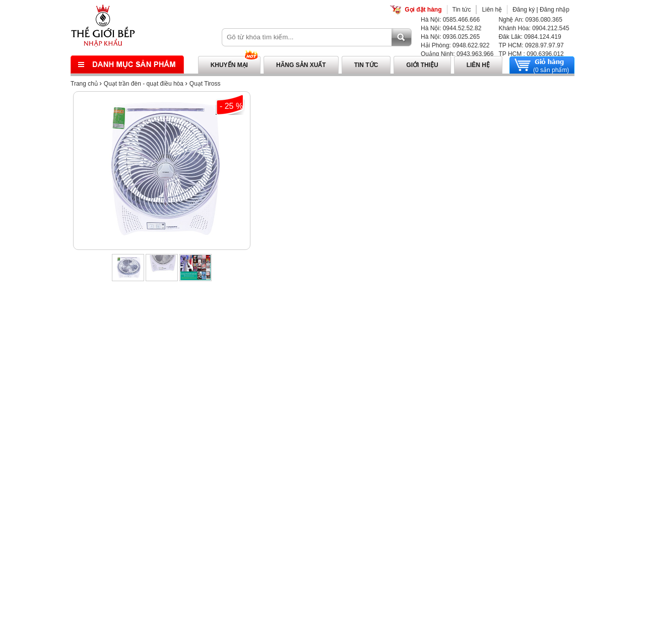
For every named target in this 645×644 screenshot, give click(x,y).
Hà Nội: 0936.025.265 (450, 37)
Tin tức (462, 10)
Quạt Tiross (205, 84)
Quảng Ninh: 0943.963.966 (457, 54)
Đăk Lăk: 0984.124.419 (530, 37)
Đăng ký (524, 10)
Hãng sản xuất (301, 65)
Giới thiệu (422, 65)
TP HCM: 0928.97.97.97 (531, 45)
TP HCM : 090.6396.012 (531, 54)
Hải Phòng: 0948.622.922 (455, 45)
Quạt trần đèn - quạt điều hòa (144, 84)
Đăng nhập (555, 10)
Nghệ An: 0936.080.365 (530, 20)
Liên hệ (492, 10)
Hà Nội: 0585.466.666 (450, 20)
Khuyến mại (229, 65)
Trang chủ (84, 84)
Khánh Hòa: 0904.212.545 (534, 28)
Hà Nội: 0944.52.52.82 (451, 28)
